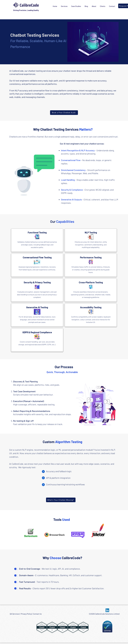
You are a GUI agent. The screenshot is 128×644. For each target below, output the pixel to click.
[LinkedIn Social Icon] (107, 610)
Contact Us (37, 614)
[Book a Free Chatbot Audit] (64, 113)
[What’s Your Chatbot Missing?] (61, 500)
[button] (64, 6)
